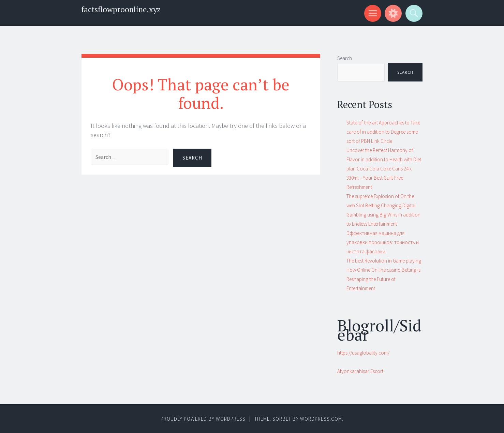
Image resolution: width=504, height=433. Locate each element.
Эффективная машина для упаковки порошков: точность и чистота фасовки (383, 242)
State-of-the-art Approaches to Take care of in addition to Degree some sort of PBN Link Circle (383, 132)
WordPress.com (321, 419)
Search (345, 58)
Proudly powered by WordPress (203, 419)
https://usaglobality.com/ (363, 353)
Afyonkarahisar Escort (360, 371)
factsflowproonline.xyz (121, 9)
